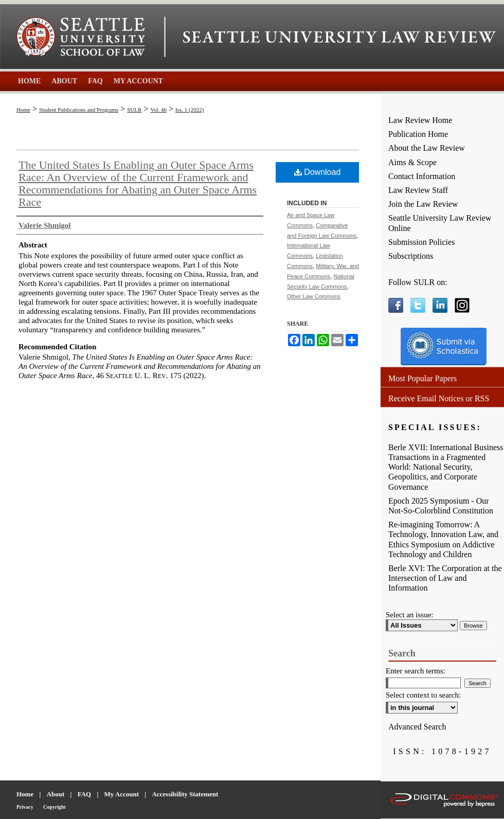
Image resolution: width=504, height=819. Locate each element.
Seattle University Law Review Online (440, 223)
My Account (122, 794)
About (56, 794)
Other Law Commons (314, 296)
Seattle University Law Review (339, 37)
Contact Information (422, 176)
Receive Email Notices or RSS (439, 398)
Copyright (55, 807)
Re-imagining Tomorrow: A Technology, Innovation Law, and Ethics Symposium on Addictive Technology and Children (443, 539)
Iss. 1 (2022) (190, 110)
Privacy (25, 807)
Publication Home (418, 134)
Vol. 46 (158, 110)
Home (23, 110)
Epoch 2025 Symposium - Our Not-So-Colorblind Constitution (441, 506)
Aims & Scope (412, 162)
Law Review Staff (418, 190)
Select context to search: (423, 695)
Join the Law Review (423, 204)
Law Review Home (420, 120)
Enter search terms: (416, 671)
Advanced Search (417, 727)
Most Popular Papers (422, 378)
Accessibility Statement (185, 794)
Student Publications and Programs (79, 110)
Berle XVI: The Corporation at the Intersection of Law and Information (445, 578)
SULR (134, 110)
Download (318, 172)
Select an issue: (409, 615)
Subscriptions (411, 256)
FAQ (84, 794)
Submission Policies (421, 242)
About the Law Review (427, 148)
